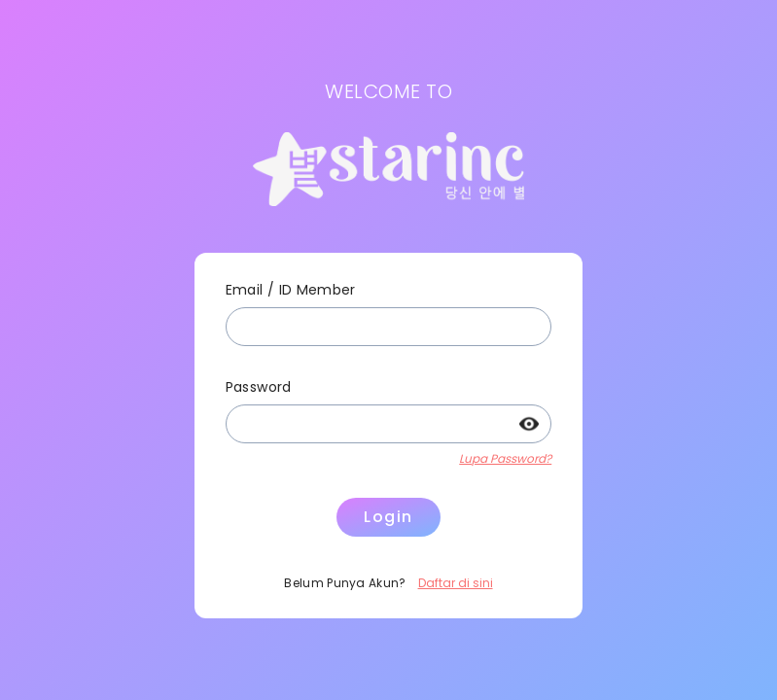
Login (388, 517)
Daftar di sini (456, 583)
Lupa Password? (505, 459)
